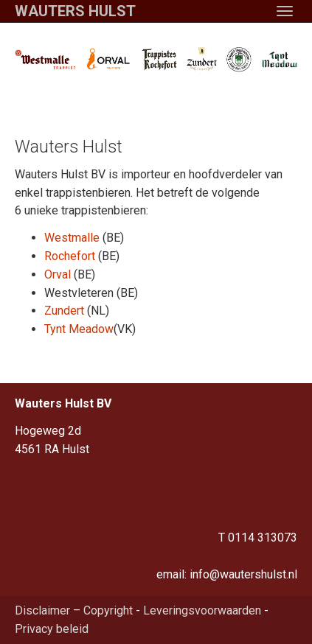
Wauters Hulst (75, 11)
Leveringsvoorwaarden (202, 610)
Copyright (108, 610)
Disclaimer (42, 610)
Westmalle (72, 238)
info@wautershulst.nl (243, 574)
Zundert (64, 311)
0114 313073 (263, 538)
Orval (58, 274)
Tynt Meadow (79, 329)
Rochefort (70, 256)
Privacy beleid (52, 629)
